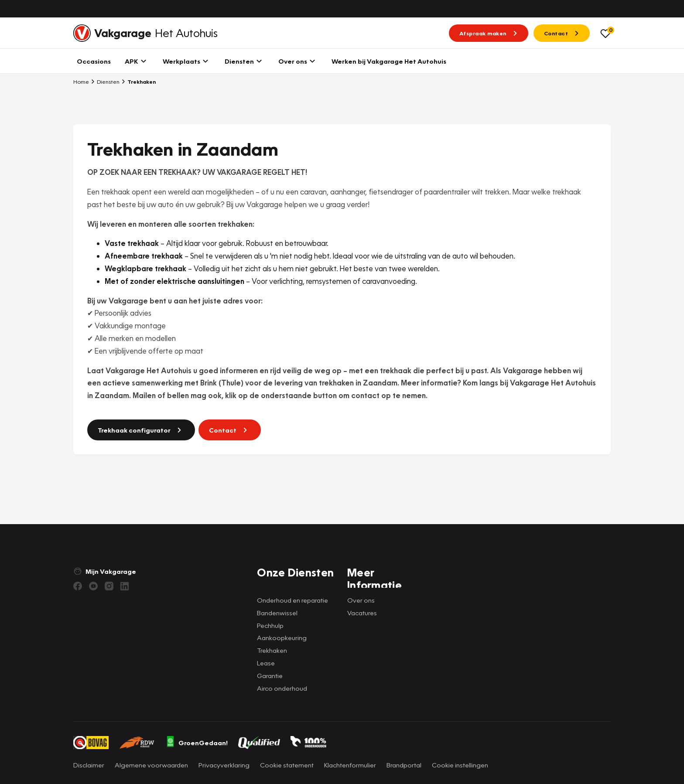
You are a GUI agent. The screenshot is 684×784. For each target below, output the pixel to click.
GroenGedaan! (197, 743)
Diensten (105, 82)
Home (81, 82)
